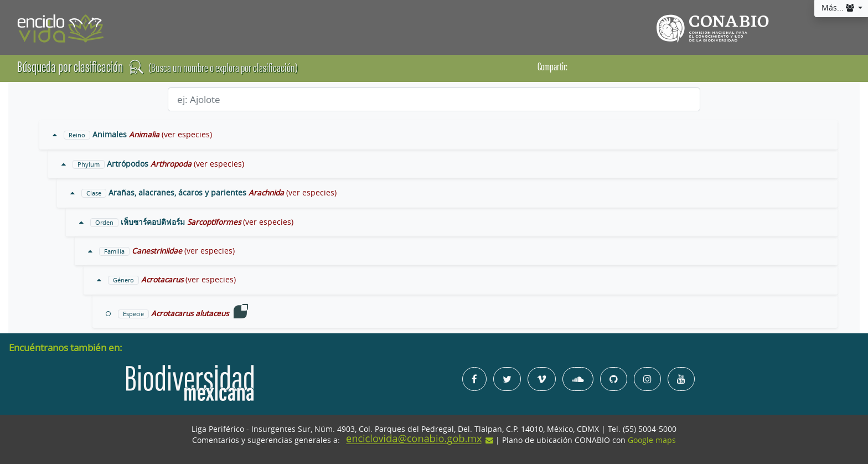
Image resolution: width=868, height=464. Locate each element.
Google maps (652, 440)
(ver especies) (187, 135)
